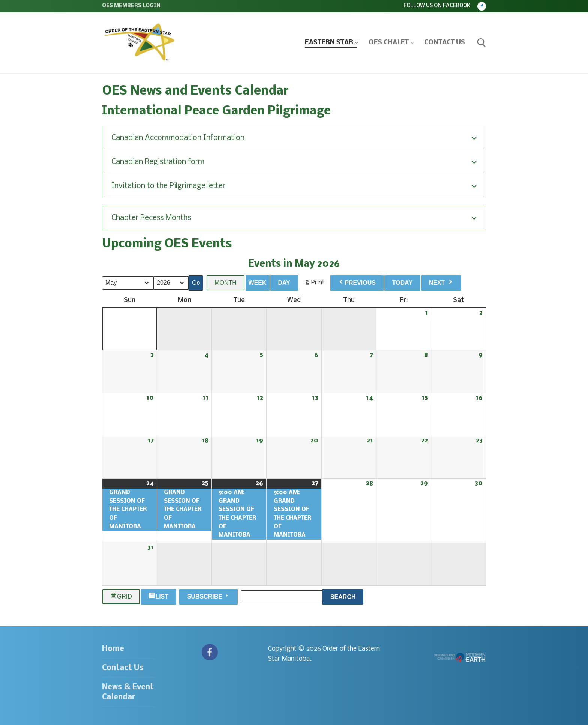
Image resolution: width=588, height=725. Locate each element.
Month (226, 283)
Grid (121, 597)
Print (314, 284)
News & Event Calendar (128, 692)
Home (113, 649)
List (159, 597)
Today (402, 283)
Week (258, 283)
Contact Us (123, 668)
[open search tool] (481, 43)
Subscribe (209, 596)
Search (347, 596)
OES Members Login (131, 6)
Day (284, 283)
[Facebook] (482, 6)
